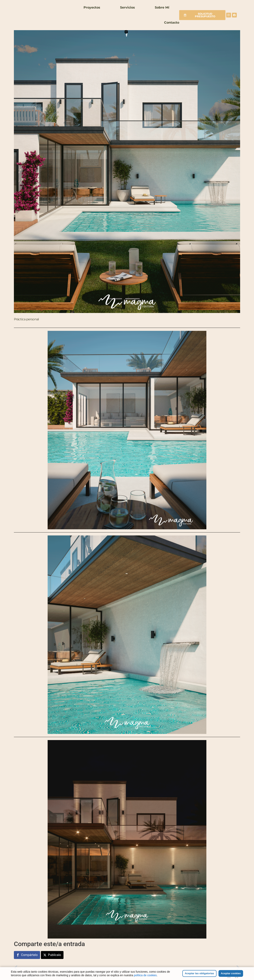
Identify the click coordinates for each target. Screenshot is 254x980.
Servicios (127, 7)
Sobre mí (162, 7)
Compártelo (29, 955)
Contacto (172, 23)
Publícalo (55, 955)
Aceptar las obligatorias (199, 973)
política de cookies (145, 975)
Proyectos (92, 7)
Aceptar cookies (231, 973)
